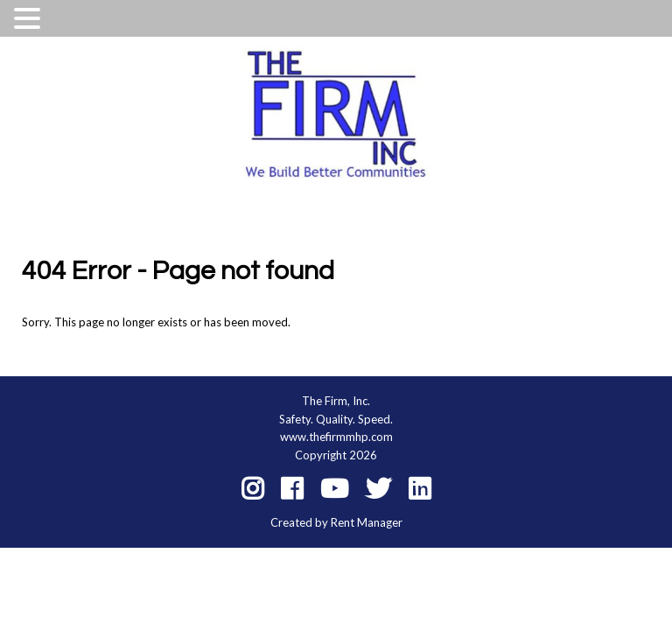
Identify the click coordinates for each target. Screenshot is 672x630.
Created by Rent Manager (336, 522)
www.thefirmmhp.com (336, 437)
